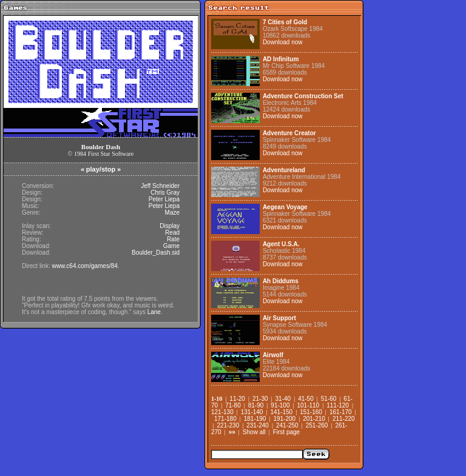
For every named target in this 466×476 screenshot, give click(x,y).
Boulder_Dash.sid (156, 253)
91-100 (280, 405)
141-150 (281, 412)
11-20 (237, 399)
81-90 (256, 405)
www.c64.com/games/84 (84, 266)
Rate (173, 239)
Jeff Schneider (160, 186)
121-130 (222, 412)
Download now (283, 42)
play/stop (101, 169)
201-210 (314, 419)
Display (170, 226)
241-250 (287, 425)
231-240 (258, 425)
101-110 (308, 405)
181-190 (255, 419)
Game (171, 246)
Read (172, 233)
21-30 (260, 399)
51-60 (329, 399)
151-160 (311, 412)
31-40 (283, 399)
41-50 (306, 399)
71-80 (233, 405)
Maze (172, 213)
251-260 (317, 425)
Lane (154, 312)
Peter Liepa (164, 199)
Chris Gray (165, 193)
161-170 (341, 412)
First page (286, 432)
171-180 (225, 419)
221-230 (228, 425)
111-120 (338, 405)
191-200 (284, 419)
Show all (254, 432)
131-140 (252, 412)
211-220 (344, 419)
